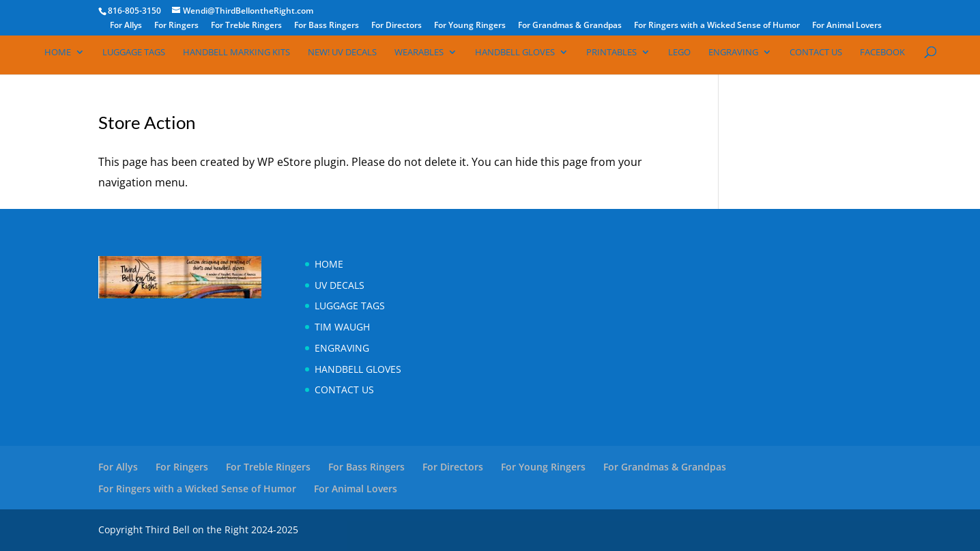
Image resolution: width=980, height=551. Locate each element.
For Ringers (176, 26)
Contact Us (816, 53)
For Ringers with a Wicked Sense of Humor (717, 26)
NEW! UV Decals (342, 53)
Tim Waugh (342, 327)
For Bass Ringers (327, 26)
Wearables (419, 53)
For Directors (397, 26)
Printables (611, 53)
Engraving (733, 53)
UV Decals (340, 285)
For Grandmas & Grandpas (570, 26)
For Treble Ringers (246, 26)
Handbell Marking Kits (236, 53)
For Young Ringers (470, 26)
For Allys (126, 26)
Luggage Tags (134, 53)
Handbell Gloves (515, 53)
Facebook (882, 53)
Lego (679, 53)
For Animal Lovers (847, 26)
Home (58, 53)
